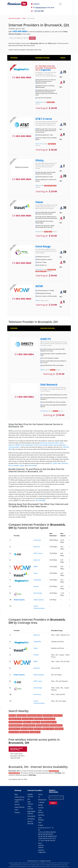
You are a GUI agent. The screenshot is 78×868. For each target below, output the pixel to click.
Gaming (17, 812)
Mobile (40, 805)
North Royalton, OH (56, 725)
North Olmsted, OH (29, 725)
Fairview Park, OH (49, 719)
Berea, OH (12, 715)
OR (44, 838)
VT (44, 841)
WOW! (39, 286)
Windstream (42, 800)
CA (45, 828)
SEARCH (53, 803)
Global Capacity (53, 445)
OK (42, 838)
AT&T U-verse (44, 119)
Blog (16, 794)
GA (39, 830)
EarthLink (51, 443)
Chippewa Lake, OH (15, 719)
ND (42, 836)
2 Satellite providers (14, 773)
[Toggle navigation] (60, 4)
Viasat (39, 202)
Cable (55, 463)
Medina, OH (36, 722)
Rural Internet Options (41, 845)
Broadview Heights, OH (35, 715)
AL (39, 828)
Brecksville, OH (22, 715)
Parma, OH (38, 729)
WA (46, 841)
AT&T (16, 810)
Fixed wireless (32, 465)
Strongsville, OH (35, 732)
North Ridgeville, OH (42, 725)
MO (47, 834)
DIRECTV (46, 339)
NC (39, 836)
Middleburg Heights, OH (49, 722)
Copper (22, 465)
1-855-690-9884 (37, 11)
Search (32, 38)
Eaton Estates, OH (28, 719)
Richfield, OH (59, 729)
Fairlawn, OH (39, 719)
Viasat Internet (20, 797)
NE (44, 836)
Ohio (24, 18)
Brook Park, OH (48, 715)
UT (40, 841)
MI (42, 834)
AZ (43, 828)
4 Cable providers (54, 771)
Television (65, 463)
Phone (11, 465)
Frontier (36, 445)
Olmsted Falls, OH (15, 729)
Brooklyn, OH (58, 715)
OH (40, 838)
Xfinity (40, 160)
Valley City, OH (24, 732)
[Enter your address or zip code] (19, 38)
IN (44, 832)
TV (39, 797)
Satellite (16, 465)
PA (46, 838)
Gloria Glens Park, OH (16, 722)
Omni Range (43, 246)
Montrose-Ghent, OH (15, 725)
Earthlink (41, 815)
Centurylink (31, 816)
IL (42, 832)
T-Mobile (41, 802)
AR (41, 828)
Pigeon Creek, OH (48, 729)
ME (39, 834)
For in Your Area (43, 8)
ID (41, 832)
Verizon (17, 804)
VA (42, 841)
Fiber (59, 463)
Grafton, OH (27, 722)
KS (46, 832)
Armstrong (43, 443)
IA (39, 832)
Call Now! (35, 4)
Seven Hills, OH (14, 732)
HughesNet (46, 70)
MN (44, 834)
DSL (51, 463)
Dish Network (49, 385)
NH (47, 836)
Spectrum (12, 445)
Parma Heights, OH (27, 729)
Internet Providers (15, 18)
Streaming (31, 819)
